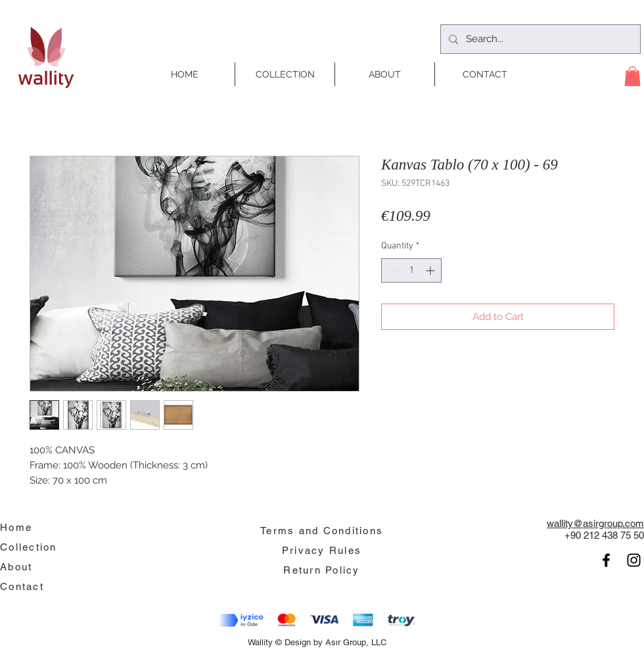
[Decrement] (391, 270)
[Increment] (431, 270)
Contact (22, 586)
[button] (632, 76)
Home (16, 527)
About (16, 567)
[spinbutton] (411, 270)
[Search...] (539, 39)
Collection (29, 547)
